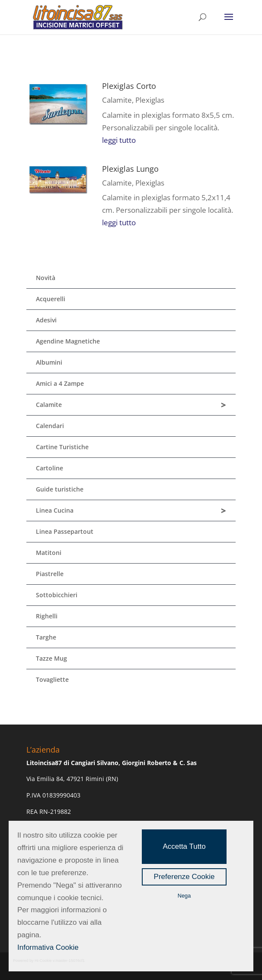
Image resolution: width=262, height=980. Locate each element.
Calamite (117, 100)
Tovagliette (52, 679)
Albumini (49, 362)
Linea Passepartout (65, 531)
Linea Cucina (131, 511)
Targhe (46, 637)
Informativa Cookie (48, 947)
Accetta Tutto (184, 846)
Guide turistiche (60, 489)
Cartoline (50, 468)
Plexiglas (150, 100)
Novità (46, 278)
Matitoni (49, 553)
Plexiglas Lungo (130, 169)
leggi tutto (119, 140)
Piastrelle (50, 574)
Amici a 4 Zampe (60, 383)
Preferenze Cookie (184, 877)
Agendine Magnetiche (68, 341)
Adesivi (46, 320)
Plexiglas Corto (129, 86)
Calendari (50, 426)
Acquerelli (51, 299)
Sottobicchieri (57, 595)
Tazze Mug (51, 658)
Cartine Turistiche (62, 447)
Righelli (47, 616)
